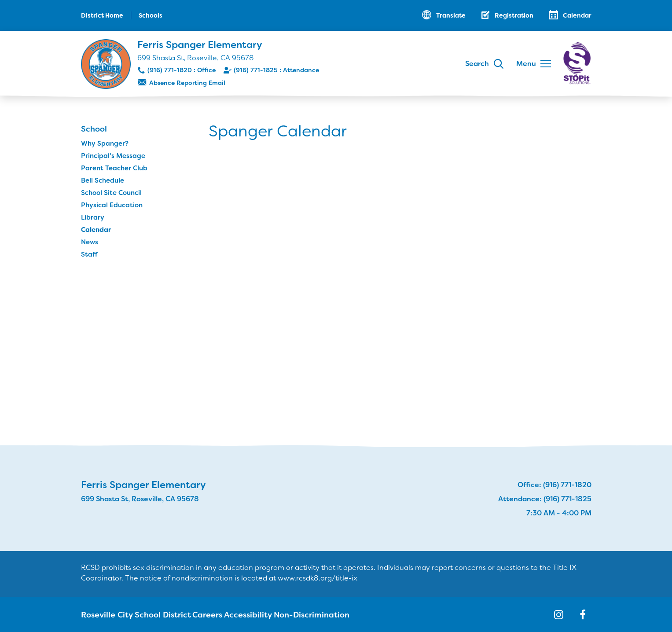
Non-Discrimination (297, 615)
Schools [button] (151, 15)
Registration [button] (514, 15)
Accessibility (236, 615)
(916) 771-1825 (256, 70)
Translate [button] (451, 15)
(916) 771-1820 (170, 70)
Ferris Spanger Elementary (200, 45)
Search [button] (477, 64)
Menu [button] (526, 64)
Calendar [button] (577, 15)
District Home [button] (102, 15)
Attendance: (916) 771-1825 (545, 499)
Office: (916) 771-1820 (554, 485)
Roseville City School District (127, 615)
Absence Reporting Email (187, 83)
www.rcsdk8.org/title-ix (318, 578)
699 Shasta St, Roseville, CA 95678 (196, 58)
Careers (194, 615)
